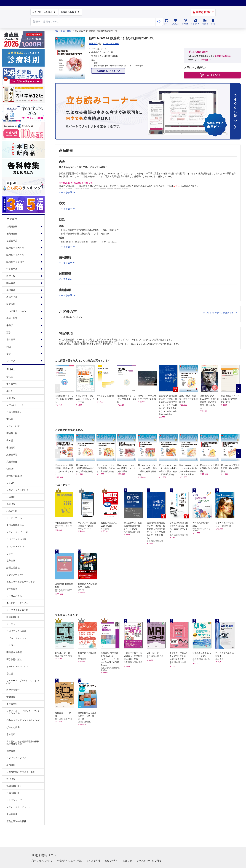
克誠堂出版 (12, 462)
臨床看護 (11, 283)
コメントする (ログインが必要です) (218, 313)
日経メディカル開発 (16, 631)
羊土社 (10, 391)
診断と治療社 (13, 568)
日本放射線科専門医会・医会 (21, 772)
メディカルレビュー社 (17, 532)
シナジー (11, 645)
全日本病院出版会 (15, 525)
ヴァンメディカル (15, 575)
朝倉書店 (11, 751)
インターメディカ (15, 546)
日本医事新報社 (14, 412)
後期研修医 (12, 234)
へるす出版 (12, 511)
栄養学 (10, 325)
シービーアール (14, 518)
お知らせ (127, 861)
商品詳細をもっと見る (106, 71)
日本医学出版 (13, 793)
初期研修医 (12, 226)
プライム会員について (41, 861)
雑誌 (9, 347)
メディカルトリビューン (19, 807)
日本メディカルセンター (19, 490)
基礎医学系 (12, 241)
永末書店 (11, 734)
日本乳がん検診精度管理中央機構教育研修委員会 (23, 743)
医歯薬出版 (12, 433)
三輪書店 (11, 497)
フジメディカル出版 (16, 539)
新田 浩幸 (93, 44)
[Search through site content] (93, 22)
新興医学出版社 (14, 476)
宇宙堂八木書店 (14, 652)
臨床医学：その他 (15, 262)
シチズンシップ (14, 800)
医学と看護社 (13, 690)
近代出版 (11, 779)
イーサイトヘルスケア (17, 666)
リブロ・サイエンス (16, 638)
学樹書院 (11, 697)
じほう (10, 553)
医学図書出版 (13, 617)
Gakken (10, 469)
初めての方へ (111, 861)
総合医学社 (12, 455)
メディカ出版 (13, 426)
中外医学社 (12, 384)
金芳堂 (10, 440)
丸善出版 (11, 504)
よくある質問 (93, 861)
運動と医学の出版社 (16, 821)
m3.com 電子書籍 (63, 31)
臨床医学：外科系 (15, 255)
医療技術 (11, 304)
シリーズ (11, 361)
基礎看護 (11, 290)
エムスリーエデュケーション (21, 582)
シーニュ (11, 624)
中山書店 (11, 447)
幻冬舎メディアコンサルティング (23, 720)
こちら (176, 186)
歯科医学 (11, 340)
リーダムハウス (14, 596)
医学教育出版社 (14, 659)
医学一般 (11, 276)
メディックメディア (16, 758)
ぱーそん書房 (13, 727)
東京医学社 (12, 704)
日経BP (10, 483)
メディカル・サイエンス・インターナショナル (23, 712)
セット (10, 354)
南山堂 (10, 419)
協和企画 (11, 561)
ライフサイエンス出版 (17, 610)
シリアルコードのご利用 (149, 861)
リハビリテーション (16, 311)
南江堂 (10, 674)
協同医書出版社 (14, 786)
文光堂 (10, 377)
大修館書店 (12, 814)
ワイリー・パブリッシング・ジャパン (23, 682)
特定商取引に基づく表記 (70, 861)
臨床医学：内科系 (15, 248)
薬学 (9, 332)
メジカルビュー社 (15, 405)
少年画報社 (12, 589)
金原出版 (11, 398)
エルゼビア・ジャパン (17, 603)
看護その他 (12, 297)
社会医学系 (12, 269)
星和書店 (11, 765)
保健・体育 (12, 318)
